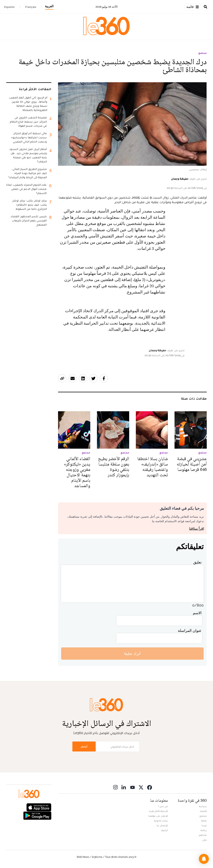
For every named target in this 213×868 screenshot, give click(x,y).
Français (31, 7)
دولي (204, 840)
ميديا (204, 825)
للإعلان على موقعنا (158, 816)
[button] (204, 859)
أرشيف (164, 830)
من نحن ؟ (163, 806)
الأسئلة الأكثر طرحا (158, 811)
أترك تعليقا (132, 654)
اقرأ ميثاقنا (196, 529)
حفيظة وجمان (180, 179)
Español (9, 7)
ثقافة (204, 821)
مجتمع (203, 53)
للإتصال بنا (162, 825)
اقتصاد (203, 811)
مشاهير (203, 835)
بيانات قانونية (161, 821)
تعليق (197, 562)
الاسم (197, 613)
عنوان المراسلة (190, 630)
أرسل (84, 746)
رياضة (204, 830)
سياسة (203, 806)
